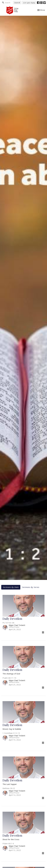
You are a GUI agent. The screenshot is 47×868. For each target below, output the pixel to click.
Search (17, 3)
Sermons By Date (11, 587)
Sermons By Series (31, 587)
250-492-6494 (29, 3)
